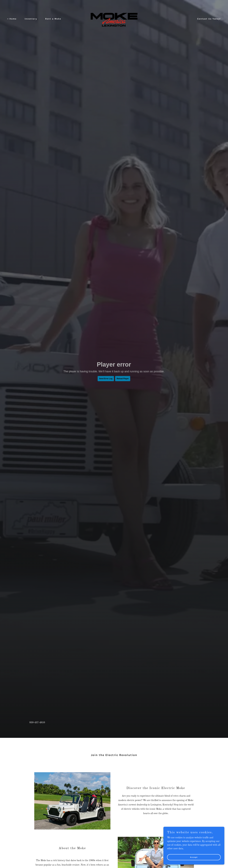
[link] (114, 19)
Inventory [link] (31, 19)
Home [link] (13, 19)
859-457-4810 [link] (37, 723)
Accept (194, 857)
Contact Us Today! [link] (209, 19)
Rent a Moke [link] (53, 19)
